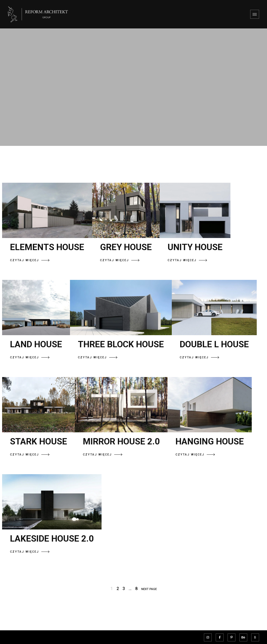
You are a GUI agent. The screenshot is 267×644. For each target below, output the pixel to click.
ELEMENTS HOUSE (47, 247)
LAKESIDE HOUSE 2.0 (52, 539)
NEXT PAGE (149, 589)
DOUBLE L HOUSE (214, 344)
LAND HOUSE (36, 344)
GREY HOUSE (126, 247)
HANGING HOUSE (210, 441)
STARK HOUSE (39, 441)
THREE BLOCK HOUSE (121, 344)
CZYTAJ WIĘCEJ (30, 260)
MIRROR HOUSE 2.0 (121, 441)
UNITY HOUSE (195, 247)
